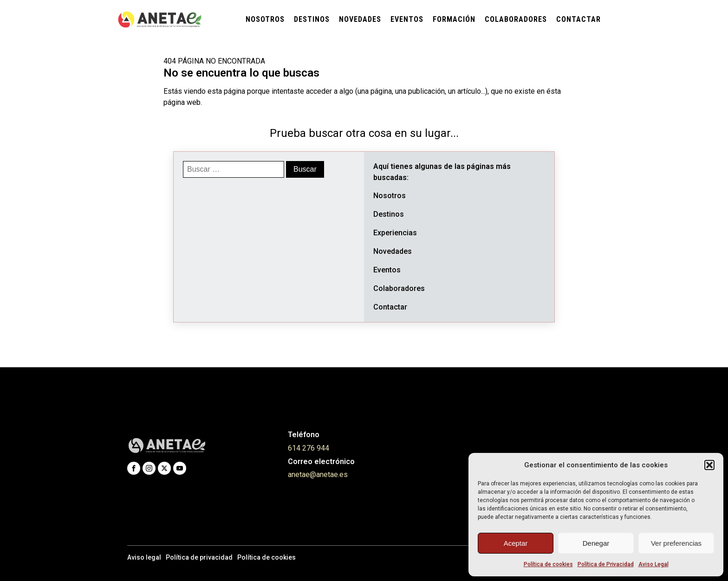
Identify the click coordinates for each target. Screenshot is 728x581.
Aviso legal (144, 557)
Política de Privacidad (606, 564)
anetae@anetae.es (318, 474)
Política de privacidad (199, 557)
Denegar (596, 543)
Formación (454, 19)
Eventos (407, 19)
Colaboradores (516, 19)
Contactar (578, 19)
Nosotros (265, 19)
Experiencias (395, 233)
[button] (709, 465)
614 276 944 (309, 448)
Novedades (360, 19)
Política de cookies (548, 564)
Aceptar (516, 543)
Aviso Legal (653, 564)
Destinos (312, 19)
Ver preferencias (676, 543)
